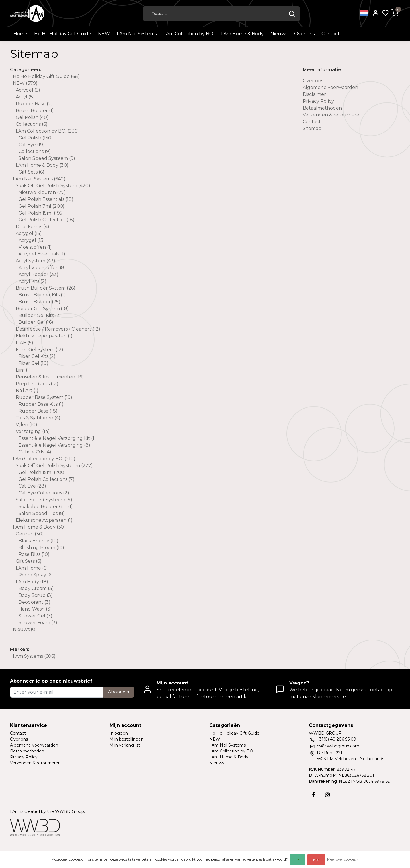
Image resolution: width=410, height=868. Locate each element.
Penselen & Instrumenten (50, 377)
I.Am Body (32, 582)
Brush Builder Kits (42, 295)
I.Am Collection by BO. (189, 34)
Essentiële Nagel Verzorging (54, 445)
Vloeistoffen (35, 247)
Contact (331, 34)
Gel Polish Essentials (46, 199)
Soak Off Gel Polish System (53, 186)
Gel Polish (32, 117)
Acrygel (28, 90)
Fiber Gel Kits (37, 356)
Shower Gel (35, 616)
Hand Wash (35, 609)
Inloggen (119, 733)
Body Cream (36, 588)
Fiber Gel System (39, 350)
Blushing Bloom (41, 548)
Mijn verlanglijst (125, 745)
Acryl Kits (32, 281)
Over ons (304, 34)
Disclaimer (314, 94)
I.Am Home (32, 568)
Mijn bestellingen (127, 739)
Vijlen (26, 425)
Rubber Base (34, 104)
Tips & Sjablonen (38, 418)
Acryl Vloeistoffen (42, 268)
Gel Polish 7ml (42, 206)
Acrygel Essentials (42, 254)
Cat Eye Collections (44, 493)
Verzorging (33, 431)
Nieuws (279, 34)
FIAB (24, 343)
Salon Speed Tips (42, 513)
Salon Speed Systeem (47, 158)
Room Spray (36, 575)
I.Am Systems (34, 656)
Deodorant (34, 602)
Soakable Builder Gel (46, 507)
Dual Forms (32, 227)
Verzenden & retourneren (333, 115)
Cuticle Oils (35, 452)
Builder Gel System (42, 309)
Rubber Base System (44, 397)
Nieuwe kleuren (42, 192)
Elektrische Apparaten (44, 336)
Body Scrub (36, 595)
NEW (104, 34)
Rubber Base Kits (41, 404)
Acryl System (35, 261)
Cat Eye (32, 145)
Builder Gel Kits (40, 315)
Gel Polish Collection (47, 220)
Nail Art (27, 390)
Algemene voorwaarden (330, 87)
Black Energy (38, 541)
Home (20, 34)
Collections (32, 124)
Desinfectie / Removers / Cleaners (58, 329)
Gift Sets (31, 172)
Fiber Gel (33, 363)
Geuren (30, 534)
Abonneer (119, 692)
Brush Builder (35, 111)
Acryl (25, 97)
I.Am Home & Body (242, 34)
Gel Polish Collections (47, 479)
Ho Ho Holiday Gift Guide (63, 34)
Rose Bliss (34, 554)
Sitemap (312, 128)
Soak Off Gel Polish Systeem (54, 466)
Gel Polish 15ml (41, 213)
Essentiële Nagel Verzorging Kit (57, 438)
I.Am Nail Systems (137, 34)
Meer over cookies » (343, 859)
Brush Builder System (46, 288)
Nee (316, 860)
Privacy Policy (318, 101)
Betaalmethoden (322, 108)
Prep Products (37, 384)
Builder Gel (36, 322)
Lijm (23, 370)
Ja (298, 860)
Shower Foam (38, 623)
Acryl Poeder (38, 274)
